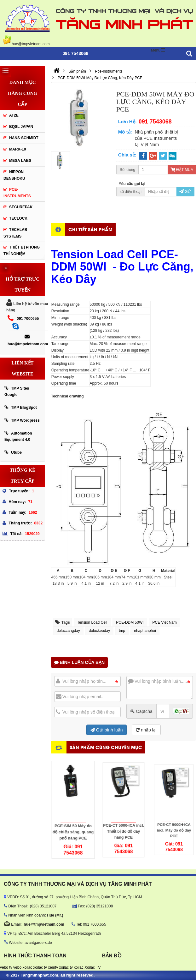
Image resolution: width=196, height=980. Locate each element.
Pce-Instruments (17, 193)
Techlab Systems (15, 233)
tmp (122, 631)
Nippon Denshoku (14, 175)
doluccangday (68, 631)
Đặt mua (182, 170)
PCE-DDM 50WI (130, 622)
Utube (13, 452)
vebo (17, 967)
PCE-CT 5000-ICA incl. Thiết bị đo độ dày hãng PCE (124, 818)
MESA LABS (20, 161)
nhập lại (146, 730)
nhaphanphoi (145, 631)
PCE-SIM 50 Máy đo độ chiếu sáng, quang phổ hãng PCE (73, 821)
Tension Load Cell (92, 622)
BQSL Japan (21, 127)
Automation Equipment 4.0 (18, 436)
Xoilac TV (92, 967)
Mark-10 (17, 149)
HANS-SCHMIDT (24, 138)
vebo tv (6, 967)
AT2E (14, 115)
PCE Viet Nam (165, 622)
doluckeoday (99, 631)
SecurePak (21, 207)
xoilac (27, 967)
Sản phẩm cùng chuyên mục (106, 747)
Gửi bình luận (107, 730)
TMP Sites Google (17, 391)
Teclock (18, 218)
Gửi (185, 192)
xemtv (53, 967)
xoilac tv (40, 967)
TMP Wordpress (22, 420)
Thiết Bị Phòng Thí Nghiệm (22, 251)
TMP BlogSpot (21, 407)
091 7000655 (28, 319)
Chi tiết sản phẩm (90, 229)
